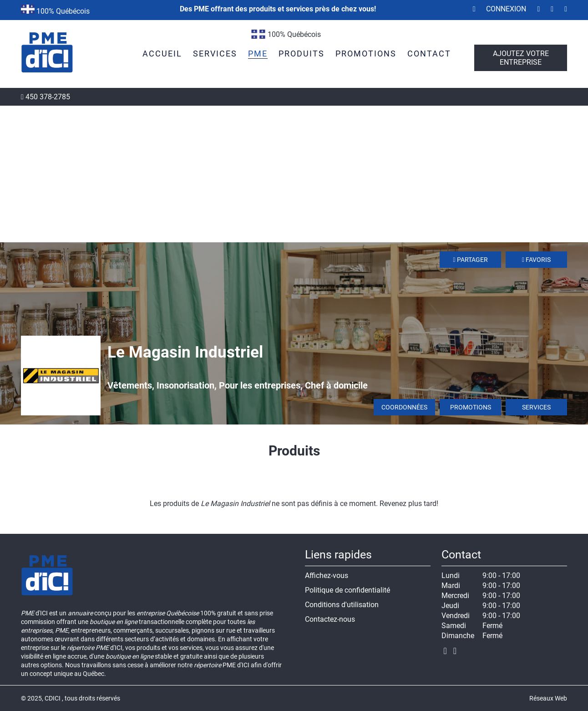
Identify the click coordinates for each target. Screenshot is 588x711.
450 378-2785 (46, 97)
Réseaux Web (548, 698)
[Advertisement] (294, 174)
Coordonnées (404, 407)
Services (536, 407)
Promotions (471, 407)
